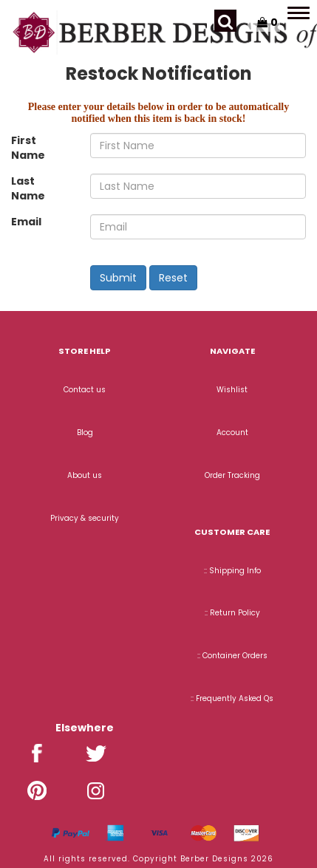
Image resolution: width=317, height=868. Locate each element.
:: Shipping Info (232, 571)
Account (232, 433)
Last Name (28, 188)
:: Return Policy (232, 613)
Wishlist (232, 390)
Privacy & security (85, 518)
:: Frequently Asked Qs (232, 698)
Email (26, 222)
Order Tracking (232, 475)
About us (85, 475)
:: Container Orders (232, 656)
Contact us (85, 390)
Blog (85, 433)
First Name (28, 148)
